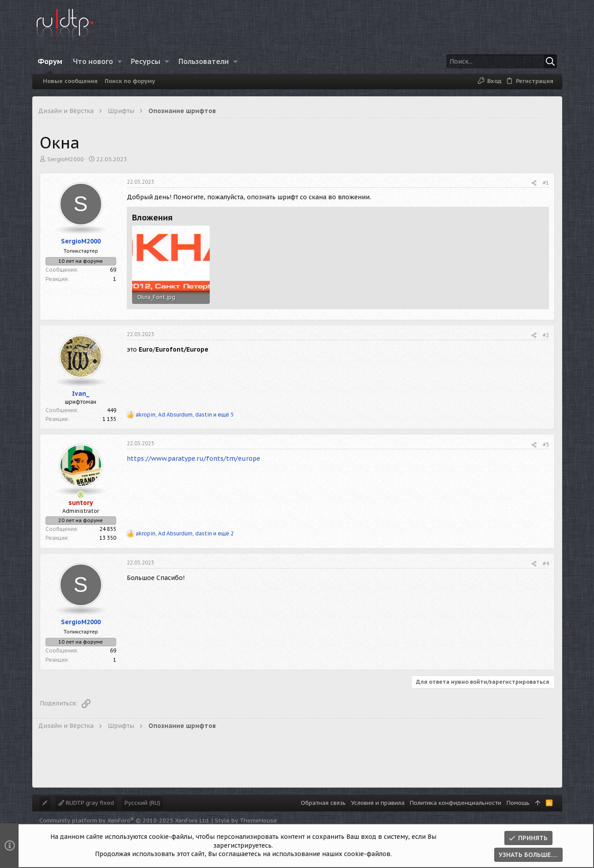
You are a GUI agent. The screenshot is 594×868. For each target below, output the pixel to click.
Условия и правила (378, 803)
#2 (546, 335)
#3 (546, 445)
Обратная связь (323, 803)
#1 (546, 183)
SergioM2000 (66, 159)
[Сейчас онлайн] (81, 495)
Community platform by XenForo (125, 821)
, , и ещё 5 (185, 415)
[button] (119, 61)
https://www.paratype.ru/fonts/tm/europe (193, 459)
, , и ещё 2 (185, 533)
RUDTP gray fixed (86, 803)
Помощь (518, 803)
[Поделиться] (534, 183)
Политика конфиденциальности (456, 803)
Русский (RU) (142, 803)
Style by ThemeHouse (246, 821)
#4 (546, 563)
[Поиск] (502, 61)
